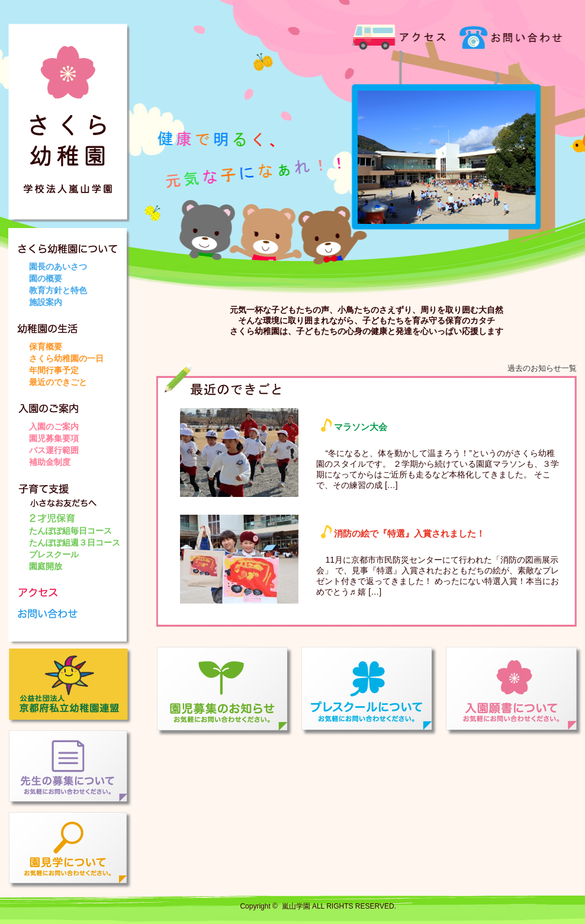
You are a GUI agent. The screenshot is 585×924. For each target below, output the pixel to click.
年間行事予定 (54, 370)
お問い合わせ (506, 36)
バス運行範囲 (54, 450)
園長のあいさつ (58, 267)
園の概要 (46, 278)
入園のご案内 (73, 404)
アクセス (399, 36)
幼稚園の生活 (73, 324)
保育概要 (46, 346)
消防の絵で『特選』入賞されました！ (409, 533)
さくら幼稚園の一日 (66, 358)
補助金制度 (50, 462)
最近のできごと (58, 382)
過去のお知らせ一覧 (542, 368)
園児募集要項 (54, 438)
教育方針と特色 (58, 290)
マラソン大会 (361, 427)
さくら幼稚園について (73, 244)
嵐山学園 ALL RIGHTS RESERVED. (339, 906)
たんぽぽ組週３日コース (75, 543)
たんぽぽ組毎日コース (70, 531)
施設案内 (46, 302)
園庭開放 (46, 566)
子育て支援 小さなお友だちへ (73, 496)
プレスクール (54, 554)
